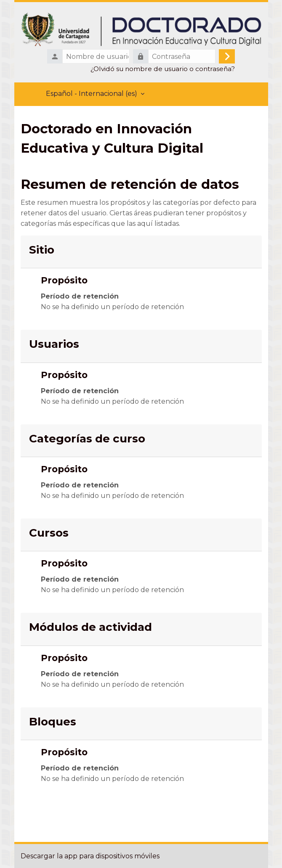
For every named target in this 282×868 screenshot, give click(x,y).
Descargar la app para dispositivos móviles (90, 856)
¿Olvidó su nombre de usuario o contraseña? (163, 69)
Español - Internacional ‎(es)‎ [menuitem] (92, 94)
